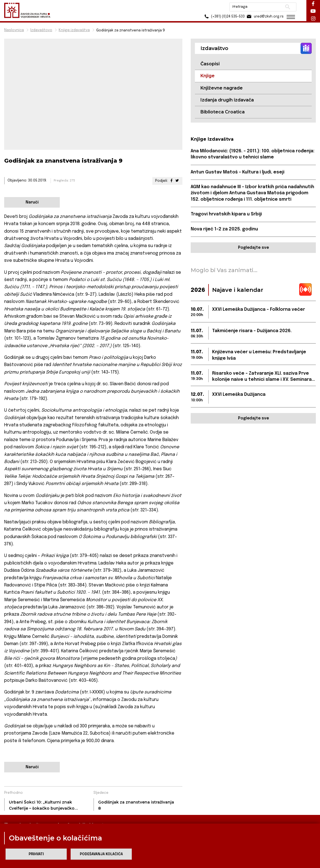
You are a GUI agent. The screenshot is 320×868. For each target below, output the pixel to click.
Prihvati (36, 854)
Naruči (32, 202)
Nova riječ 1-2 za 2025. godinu (224, 229)
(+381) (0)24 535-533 (223, 17)
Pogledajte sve (253, 248)
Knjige (208, 76)
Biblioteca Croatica (223, 112)
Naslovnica (14, 30)
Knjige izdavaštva (74, 30)
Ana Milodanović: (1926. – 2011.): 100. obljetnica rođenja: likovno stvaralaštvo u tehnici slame (253, 154)
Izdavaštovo (41, 30)
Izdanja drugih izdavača (227, 100)
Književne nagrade (222, 88)
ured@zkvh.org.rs (264, 17)
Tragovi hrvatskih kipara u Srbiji (226, 214)
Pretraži (287, 7)
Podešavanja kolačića (101, 854)
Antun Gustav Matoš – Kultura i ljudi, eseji (238, 172)
